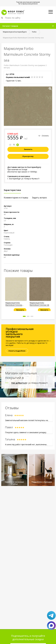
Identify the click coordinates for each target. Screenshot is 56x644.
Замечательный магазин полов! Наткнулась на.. (27, 420)
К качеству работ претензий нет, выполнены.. (26, 444)
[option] (16, 293)
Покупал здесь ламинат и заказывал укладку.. (26, 432)
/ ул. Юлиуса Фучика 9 (29, 383)
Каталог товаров (10, 26)
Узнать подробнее (17, 351)
